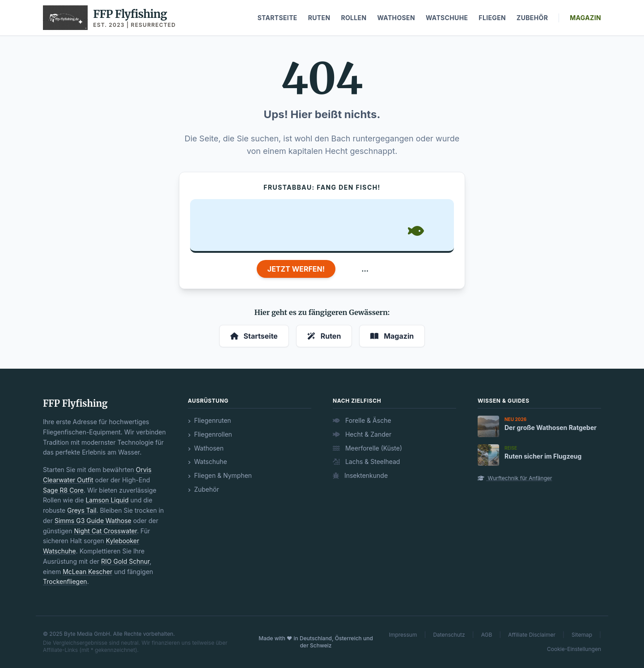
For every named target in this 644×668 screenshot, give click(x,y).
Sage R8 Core (63, 490)
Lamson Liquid (107, 500)
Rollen (354, 18)
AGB (487, 635)
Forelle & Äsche (362, 420)
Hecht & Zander (362, 434)
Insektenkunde (360, 475)
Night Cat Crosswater (105, 531)
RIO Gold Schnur (125, 561)
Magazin (585, 18)
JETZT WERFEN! (296, 269)
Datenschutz (449, 635)
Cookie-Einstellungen (574, 649)
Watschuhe (447, 18)
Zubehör (532, 18)
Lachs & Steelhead (366, 462)
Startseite (278, 18)
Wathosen (396, 18)
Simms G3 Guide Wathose (93, 521)
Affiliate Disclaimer (532, 635)
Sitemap (582, 635)
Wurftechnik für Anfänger (515, 478)
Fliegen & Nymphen (220, 475)
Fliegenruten (210, 420)
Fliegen (492, 18)
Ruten (319, 18)
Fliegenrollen (210, 434)
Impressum (403, 635)
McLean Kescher (87, 572)
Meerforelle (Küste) (367, 448)
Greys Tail (82, 510)
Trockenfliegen (65, 581)
